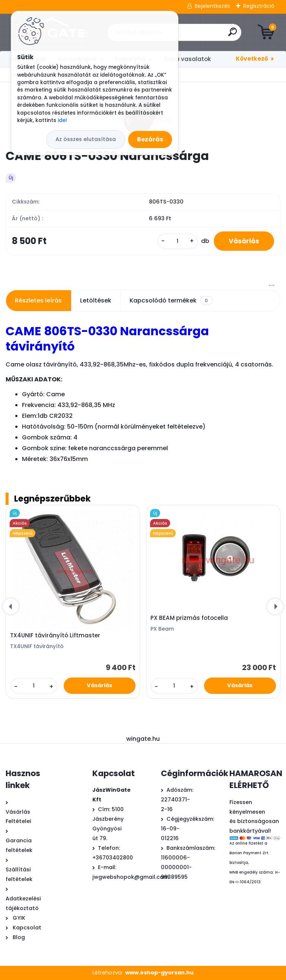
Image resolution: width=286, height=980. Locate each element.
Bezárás (150, 139)
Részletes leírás (38, 300)
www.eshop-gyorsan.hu (159, 973)
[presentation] (11, 606)
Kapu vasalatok (188, 59)
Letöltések (96, 300)
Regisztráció (259, 6)
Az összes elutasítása (86, 139)
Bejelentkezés (212, 6)
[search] (233, 35)
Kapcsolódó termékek (171, 301)
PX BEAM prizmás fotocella (189, 618)
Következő (252, 59)
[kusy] (178, 241)
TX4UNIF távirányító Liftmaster (55, 635)
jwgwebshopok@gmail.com (131, 877)
